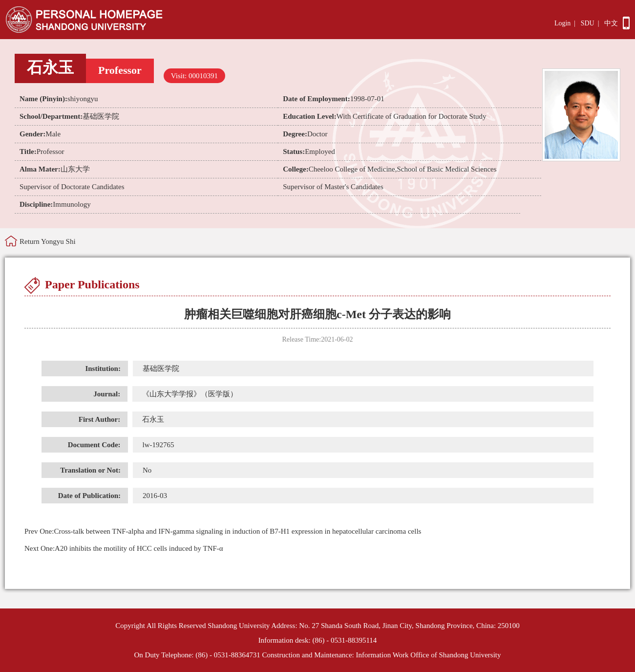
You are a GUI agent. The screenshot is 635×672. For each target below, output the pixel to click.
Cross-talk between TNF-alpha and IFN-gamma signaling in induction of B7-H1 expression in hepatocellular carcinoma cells (223, 531)
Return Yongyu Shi (48, 241)
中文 (611, 23)
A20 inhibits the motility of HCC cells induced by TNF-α (124, 548)
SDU (588, 23)
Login (562, 23)
